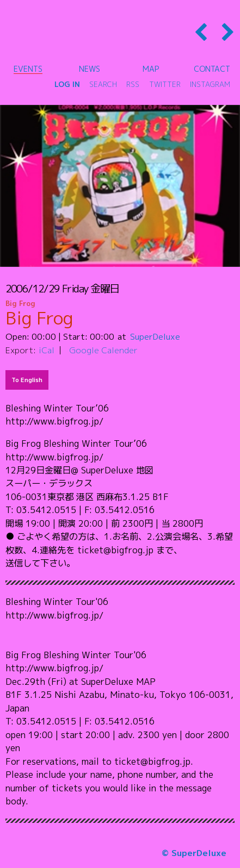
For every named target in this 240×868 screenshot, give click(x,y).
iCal (47, 350)
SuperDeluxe (155, 336)
